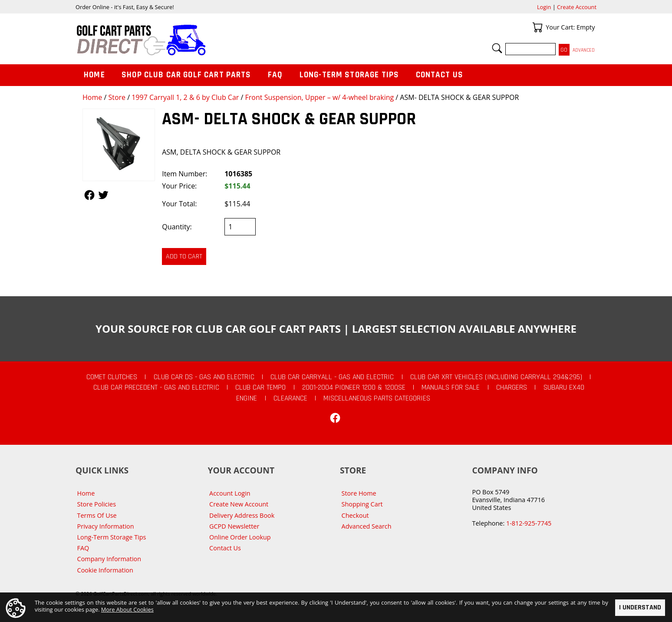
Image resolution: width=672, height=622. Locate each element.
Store (117, 97)
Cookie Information (105, 570)
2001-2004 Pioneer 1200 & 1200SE (354, 387)
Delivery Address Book (242, 515)
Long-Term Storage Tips (349, 75)
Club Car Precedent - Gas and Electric (156, 387)
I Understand (640, 607)
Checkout (355, 515)
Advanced (584, 50)
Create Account (577, 7)
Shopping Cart (362, 504)
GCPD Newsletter (234, 526)
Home (92, 97)
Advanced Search (367, 526)
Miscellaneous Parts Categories (377, 398)
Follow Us (89, 195)
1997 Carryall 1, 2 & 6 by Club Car (185, 97)
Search (497, 48)
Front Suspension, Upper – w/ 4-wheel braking (320, 97)
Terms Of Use (97, 515)
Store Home (359, 493)
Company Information (109, 559)
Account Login (230, 493)
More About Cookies (127, 609)
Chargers (512, 387)
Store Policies (97, 504)
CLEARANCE (290, 398)
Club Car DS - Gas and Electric (204, 377)
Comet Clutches (112, 377)
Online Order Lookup (240, 537)
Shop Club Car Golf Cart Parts (186, 75)
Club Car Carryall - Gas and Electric (332, 377)
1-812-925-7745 (529, 523)
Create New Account (239, 504)
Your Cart (537, 27)
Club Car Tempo (260, 387)
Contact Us (440, 75)
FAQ (275, 75)
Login (544, 7)
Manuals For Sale (451, 387)
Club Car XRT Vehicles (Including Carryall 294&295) (496, 377)
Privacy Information (106, 526)
